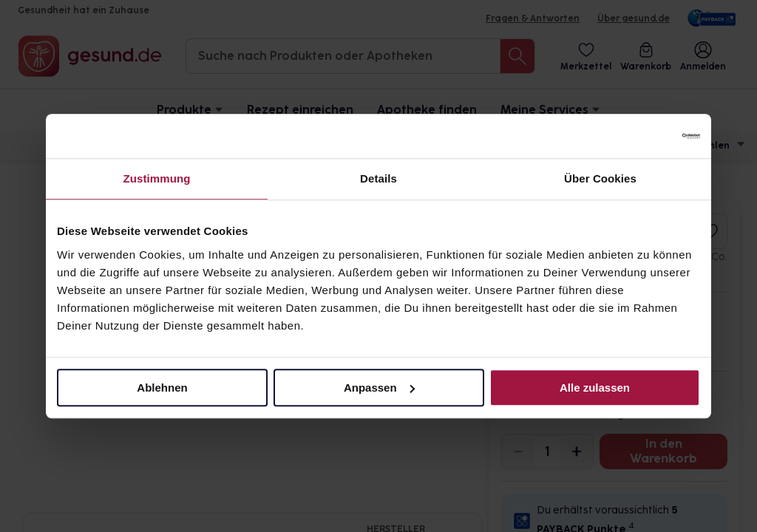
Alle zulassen (595, 388)
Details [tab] (378, 178)
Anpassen (379, 388)
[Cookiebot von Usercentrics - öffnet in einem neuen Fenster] (635, 136)
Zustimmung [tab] (157, 178)
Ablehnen (162, 388)
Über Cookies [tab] (600, 178)
